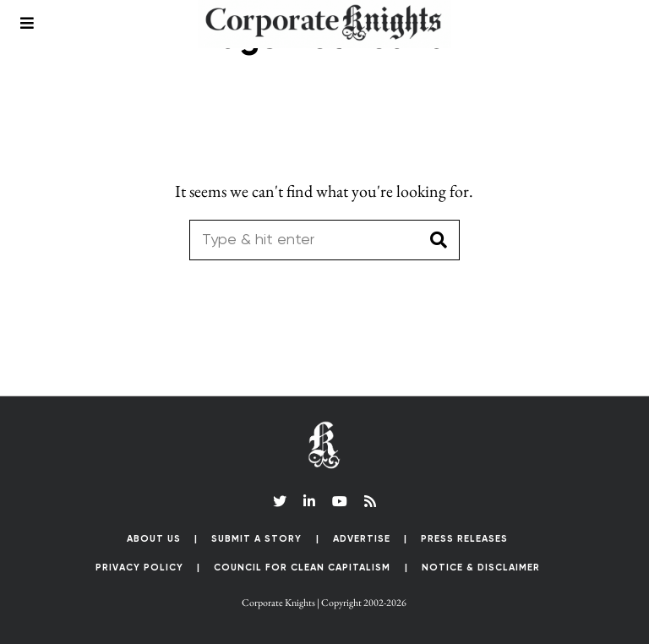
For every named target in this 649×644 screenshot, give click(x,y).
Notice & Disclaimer (481, 568)
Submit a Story (256, 539)
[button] (439, 240)
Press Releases (464, 539)
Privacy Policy (139, 568)
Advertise (362, 539)
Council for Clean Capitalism (302, 568)
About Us (154, 539)
